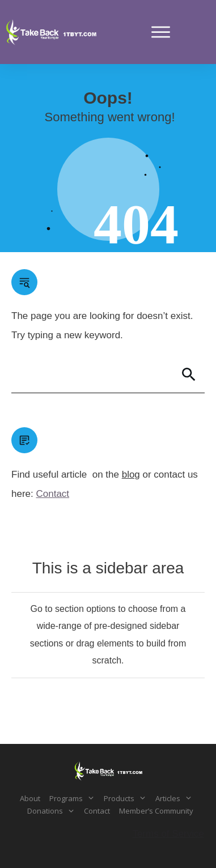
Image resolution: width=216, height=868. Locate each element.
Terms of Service (168, 834)
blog (131, 475)
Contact (52, 494)
